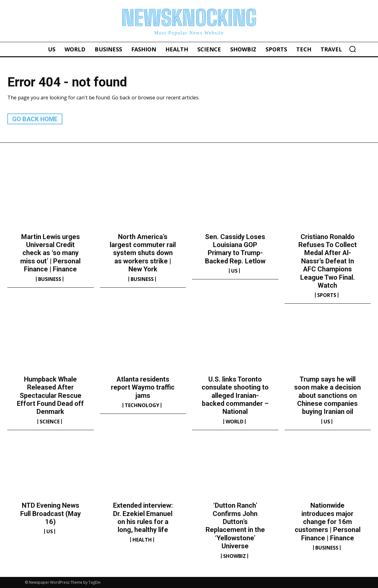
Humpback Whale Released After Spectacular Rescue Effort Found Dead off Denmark (50, 396)
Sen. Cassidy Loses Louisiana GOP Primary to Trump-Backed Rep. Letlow (235, 249)
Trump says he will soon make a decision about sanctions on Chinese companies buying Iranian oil (327, 396)
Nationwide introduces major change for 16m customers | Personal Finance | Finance (328, 522)
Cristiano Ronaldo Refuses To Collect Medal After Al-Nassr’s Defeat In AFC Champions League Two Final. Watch (328, 261)
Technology (142, 405)
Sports (327, 295)
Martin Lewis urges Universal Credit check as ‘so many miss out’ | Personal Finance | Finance (50, 253)
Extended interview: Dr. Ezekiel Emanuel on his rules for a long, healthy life (143, 518)
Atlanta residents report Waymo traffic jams (143, 387)
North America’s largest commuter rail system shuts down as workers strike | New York (143, 253)
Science (50, 422)
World (234, 422)
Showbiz (234, 556)
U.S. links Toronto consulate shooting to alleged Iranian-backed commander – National (235, 396)
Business (50, 279)
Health (142, 540)
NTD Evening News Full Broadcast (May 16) (51, 514)
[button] (352, 49)
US (234, 271)
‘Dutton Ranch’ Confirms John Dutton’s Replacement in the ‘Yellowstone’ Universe (235, 526)
